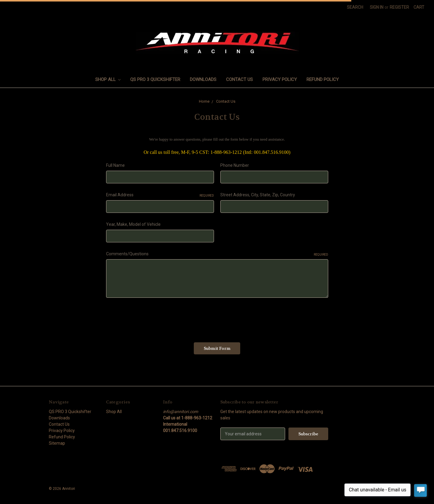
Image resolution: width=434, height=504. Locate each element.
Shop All (108, 79)
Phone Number (235, 165)
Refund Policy (323, 79)
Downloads (203, 79)
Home (204, 101)
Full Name (115, 165)
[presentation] (152, 318)
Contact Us (239, 79)
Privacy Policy (280, 79)
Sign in (377, 7)
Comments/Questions (217, 254)
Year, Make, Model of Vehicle (133, 224)
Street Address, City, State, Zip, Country (258, 195)
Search (355, 7)
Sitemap (57, 443)
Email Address (160, 195)
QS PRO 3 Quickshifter (155, 79)
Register (399, 7)
